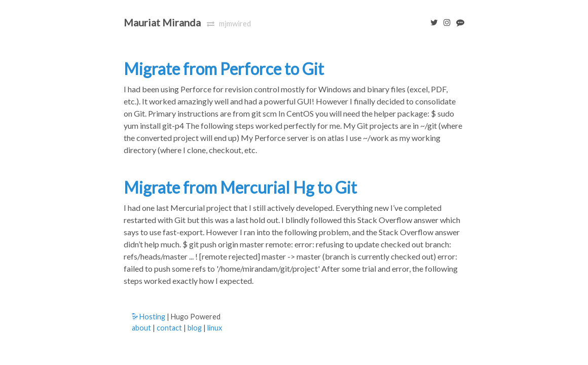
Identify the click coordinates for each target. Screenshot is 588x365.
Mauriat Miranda (162, 22)
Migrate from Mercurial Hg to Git (240, 187)
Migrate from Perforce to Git (224, 69)
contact (169, 328)
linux (215, 328)
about (141, 328)
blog (195, 328)
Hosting (149, 317)
